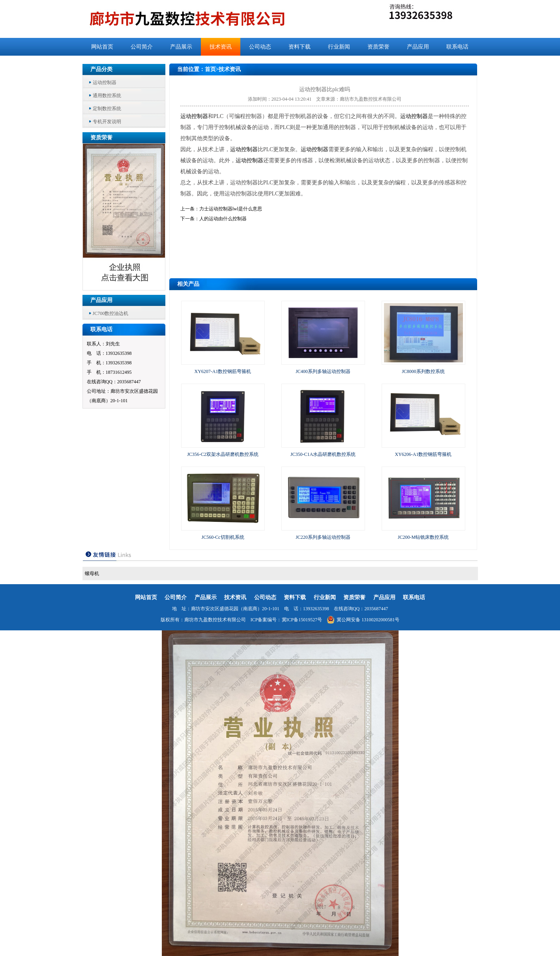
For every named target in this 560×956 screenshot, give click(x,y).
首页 (210, 69)
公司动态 (260, 47)
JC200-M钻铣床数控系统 (423, 537)
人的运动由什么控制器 (223, 219)
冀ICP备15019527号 (302, 620)
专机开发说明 (107, 122)
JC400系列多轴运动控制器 (323, 371)
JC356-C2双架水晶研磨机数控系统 (223, 454)
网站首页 (102, 47)
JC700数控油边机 (111, 313)
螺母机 (92, 574)
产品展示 (181, 47)
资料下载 (300, 47)
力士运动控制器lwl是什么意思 (231, 209)
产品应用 (418, 47)
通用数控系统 (107, 96)
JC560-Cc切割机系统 (223, 537)
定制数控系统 (107, 109)
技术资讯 (221, 47)
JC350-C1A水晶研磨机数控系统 (323, 454)
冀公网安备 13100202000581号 (363, 620)
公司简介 (142, 47)
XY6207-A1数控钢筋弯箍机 (223, 371)
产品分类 (101, 69)
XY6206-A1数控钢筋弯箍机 (423, 454)
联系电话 (457, 47)
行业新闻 (339, 47)
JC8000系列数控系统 (423, 371)
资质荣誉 (378, 47)
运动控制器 (105, 82)
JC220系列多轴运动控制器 (323, 537)
